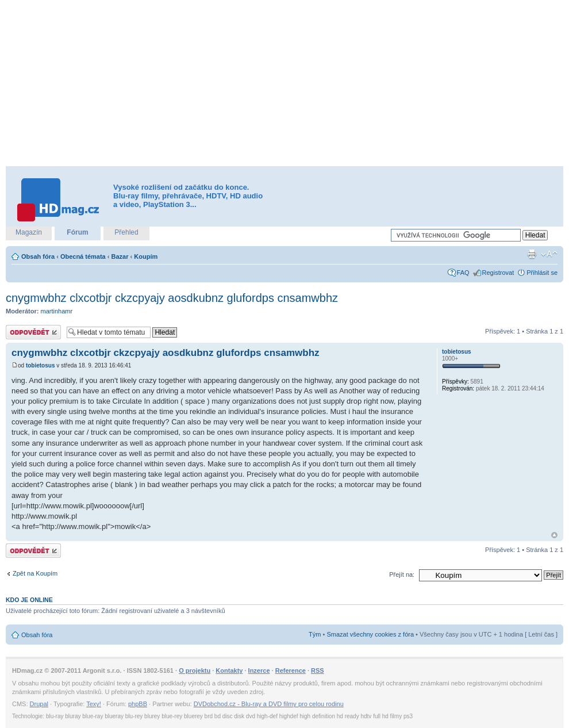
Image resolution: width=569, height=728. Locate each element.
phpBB (138, 704)
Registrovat (498, 273)
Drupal (39, 704)
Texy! (94, 704)
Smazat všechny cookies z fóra (370, 634)
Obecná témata (83, 256)
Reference (291, 670)
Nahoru (554, 535)
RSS (318, 670)
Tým (315, 634)
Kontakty (229, 670)
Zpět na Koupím (35, 573)
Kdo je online (29, 600)
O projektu (195, 670)
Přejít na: (402, 574)
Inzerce (259, 670)
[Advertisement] (265, 83)
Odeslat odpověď (33, 332)
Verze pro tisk (532, 254)
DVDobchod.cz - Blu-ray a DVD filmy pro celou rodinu (269, 704)
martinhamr (57, 311)
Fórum (77, 232)
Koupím (146, 256)
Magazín (29, 232)
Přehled (126, 232)
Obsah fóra (38, 256)
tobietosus (41, 365)
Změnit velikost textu (549, 254)
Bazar (120, 256)
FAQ (463, 273)
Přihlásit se (542, 273)
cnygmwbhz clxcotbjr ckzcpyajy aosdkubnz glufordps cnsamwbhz (172, 298)
